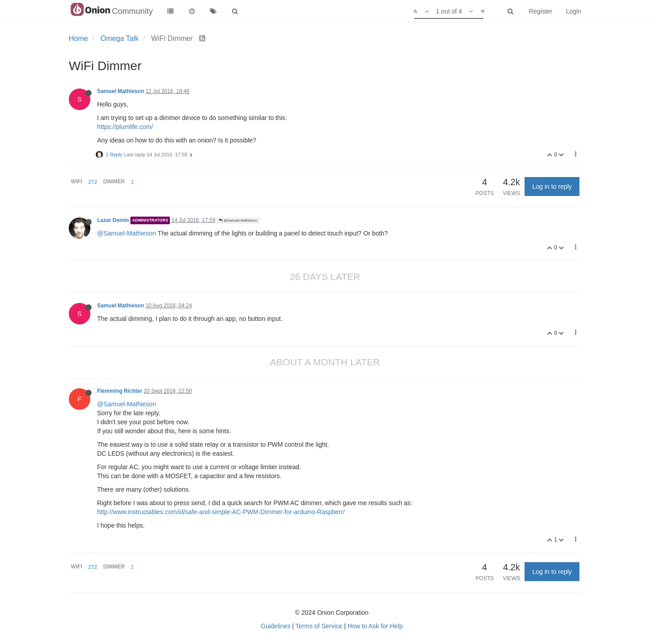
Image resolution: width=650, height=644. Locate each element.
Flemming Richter (120, 391)
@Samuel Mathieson (238, 220)
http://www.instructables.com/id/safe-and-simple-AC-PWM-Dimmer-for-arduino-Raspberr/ (221, 512)
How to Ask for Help (375, 626)
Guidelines (276, 626)
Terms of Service (319, 626)
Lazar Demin (113, 220)
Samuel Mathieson (120, 91)
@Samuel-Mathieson (127, 233)
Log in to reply (552, 187)
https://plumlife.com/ (125, 127)
